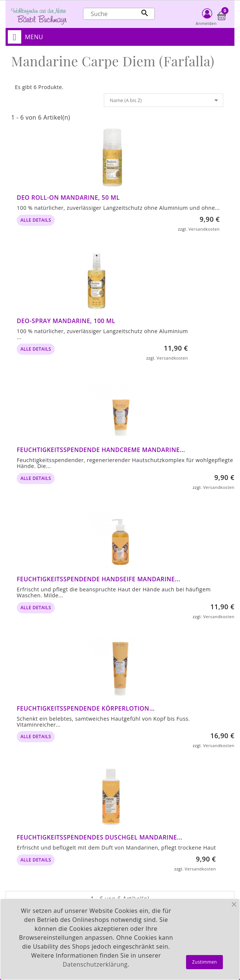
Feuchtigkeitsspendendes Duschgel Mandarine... (100, 837)
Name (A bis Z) (165, 100)
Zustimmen (204, 962)
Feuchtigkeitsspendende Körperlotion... (86, 708)
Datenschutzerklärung (95, 964)
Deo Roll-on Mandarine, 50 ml (68, 197)
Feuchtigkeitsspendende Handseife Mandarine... (99, 579)
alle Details (36, 220)
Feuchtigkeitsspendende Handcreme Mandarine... (101, 450)
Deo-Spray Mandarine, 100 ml (66, 321)
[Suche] (119, 14)
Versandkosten (204, 229)
